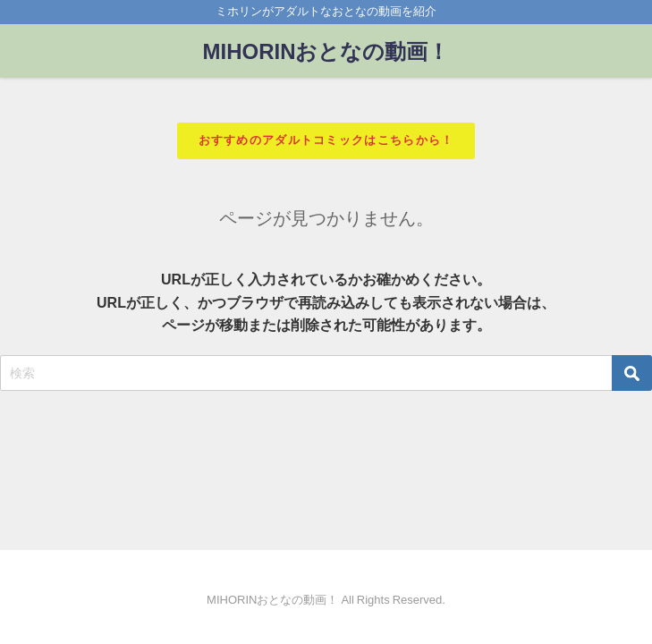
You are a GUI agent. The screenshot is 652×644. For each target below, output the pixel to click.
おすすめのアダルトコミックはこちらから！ (326, 140)
